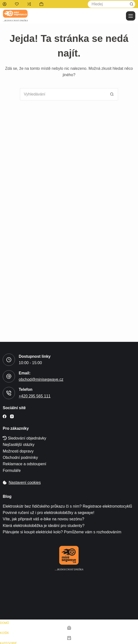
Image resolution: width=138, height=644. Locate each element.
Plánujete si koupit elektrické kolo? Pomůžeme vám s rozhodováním (62, 532)
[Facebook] (5, 416)
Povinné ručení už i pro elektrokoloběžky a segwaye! (48, 513)
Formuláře (12, 471)
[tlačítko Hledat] (132, 4)
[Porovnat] (29, 4)
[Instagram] (12, 416)
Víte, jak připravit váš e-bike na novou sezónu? (43, 519)
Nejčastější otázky (19, 445)
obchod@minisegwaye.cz (41, 379)
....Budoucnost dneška (69, 569)
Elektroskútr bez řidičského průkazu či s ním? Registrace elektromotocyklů (67, 506)
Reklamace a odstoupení (24, 464)
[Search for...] (108, 4)
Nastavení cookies (25, 483)
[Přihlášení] (5, 4)
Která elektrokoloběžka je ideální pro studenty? (44, 526)
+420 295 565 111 (34, 396)
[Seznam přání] (17, 4)
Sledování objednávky (24, 438)
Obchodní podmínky (20, 458)
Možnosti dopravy (18, 451)
